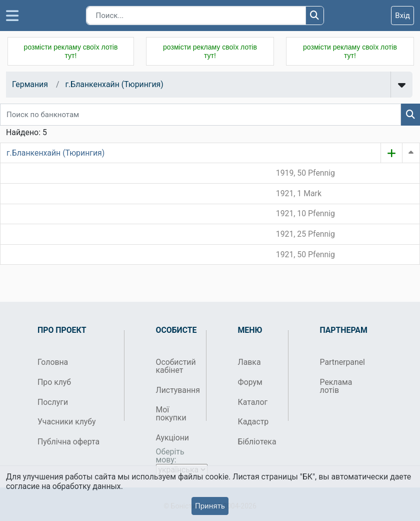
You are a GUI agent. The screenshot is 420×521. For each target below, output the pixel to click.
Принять (210, 506)
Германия (30, 84)
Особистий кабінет (176, 366)
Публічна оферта (68, 442)
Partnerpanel (341, 362)
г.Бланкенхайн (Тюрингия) (114, 84)
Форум (250, 382)
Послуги (53, 402)
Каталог (253, 402)
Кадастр (253, 422)
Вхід (402, 16)
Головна (53, 362)
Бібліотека (257, 442)
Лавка (249, 362)
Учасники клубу (67, 422)
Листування (177, 390)
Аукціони (173, 438)
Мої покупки (171, 414)
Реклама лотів (336, 386)
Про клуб (54, 382)
